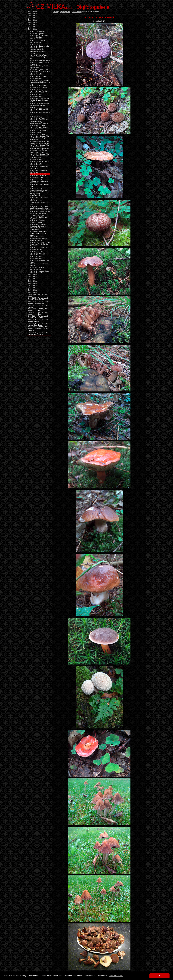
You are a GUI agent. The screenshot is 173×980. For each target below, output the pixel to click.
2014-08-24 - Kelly (36, 163)
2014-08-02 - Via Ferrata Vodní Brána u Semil (38, 151)
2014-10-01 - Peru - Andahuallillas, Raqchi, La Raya (39, 203)
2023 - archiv (32, 289)
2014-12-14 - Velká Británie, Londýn (39, 265)
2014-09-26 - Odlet (36, 177)
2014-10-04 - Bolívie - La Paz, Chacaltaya (38, 218)
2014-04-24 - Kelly (36, 89)
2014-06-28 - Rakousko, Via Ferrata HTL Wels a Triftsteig (40, 142)
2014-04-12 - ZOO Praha (38, 86)
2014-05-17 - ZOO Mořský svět (39, 110)
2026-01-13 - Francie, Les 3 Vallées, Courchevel (38, 313)
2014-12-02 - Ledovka (37, 253)
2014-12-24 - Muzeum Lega (39, 271)
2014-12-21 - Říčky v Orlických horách (37, 268)
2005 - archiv (32, 14)
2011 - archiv (32, 24)
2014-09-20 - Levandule (38, 176)
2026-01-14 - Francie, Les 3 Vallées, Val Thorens (38, 317)
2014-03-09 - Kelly (36, 73)
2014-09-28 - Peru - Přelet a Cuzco (39, 186)
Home (56, 12)
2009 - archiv (32, 21)
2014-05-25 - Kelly (36, 116)
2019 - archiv (32, 282)
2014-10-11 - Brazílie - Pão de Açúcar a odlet (39, 249)
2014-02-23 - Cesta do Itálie (39, 46)
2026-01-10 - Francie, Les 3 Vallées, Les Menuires (38, 303)
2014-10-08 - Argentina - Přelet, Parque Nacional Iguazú (38, 233)
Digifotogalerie (93, 7)
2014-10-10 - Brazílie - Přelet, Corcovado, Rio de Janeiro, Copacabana (40, 244)
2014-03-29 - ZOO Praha (38, 77)
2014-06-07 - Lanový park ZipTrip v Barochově (39, 128)
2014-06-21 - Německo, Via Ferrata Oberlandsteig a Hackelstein (39, 138)
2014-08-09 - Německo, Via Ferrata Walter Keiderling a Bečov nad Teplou (39, 156)
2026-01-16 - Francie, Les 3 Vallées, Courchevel (38, 324)
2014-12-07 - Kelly (36, 257)
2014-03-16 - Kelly (36, 75)
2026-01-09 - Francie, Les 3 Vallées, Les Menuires (38, 299)
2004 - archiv (32, 12)
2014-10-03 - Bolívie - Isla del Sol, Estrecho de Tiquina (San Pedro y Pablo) (40, 213)
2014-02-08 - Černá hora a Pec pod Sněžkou (39, 36)
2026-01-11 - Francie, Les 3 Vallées (38, 306)
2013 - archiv (32, 28)
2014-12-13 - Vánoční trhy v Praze (39, 261)
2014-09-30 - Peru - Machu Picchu (39, 198)
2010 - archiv (32, 23)
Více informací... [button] (116, 976)
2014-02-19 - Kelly (36, 44)
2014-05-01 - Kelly (36, 95)
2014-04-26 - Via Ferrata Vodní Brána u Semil (38, 92)
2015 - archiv (32, 275)
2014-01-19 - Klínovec (37, 32)
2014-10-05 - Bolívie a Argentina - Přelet (37, 222)
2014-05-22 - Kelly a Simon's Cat (40, 114)
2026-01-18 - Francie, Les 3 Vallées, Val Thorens (38, 333)
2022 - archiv (32, 287)
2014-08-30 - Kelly (36, 165)
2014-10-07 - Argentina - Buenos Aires (38, 229)
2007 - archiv (32, 17)
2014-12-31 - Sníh (36, 273)
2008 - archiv (32, 19)
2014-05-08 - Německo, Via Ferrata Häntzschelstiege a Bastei (39, 100)
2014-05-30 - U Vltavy (37, 118)
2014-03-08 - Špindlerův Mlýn (40, 71)
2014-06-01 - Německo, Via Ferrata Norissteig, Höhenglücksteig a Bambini (39, 122)
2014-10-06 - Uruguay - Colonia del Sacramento (38, 225)
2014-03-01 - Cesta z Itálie (39, 69)
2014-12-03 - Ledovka (37, 255)
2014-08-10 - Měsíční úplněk (40, 161)
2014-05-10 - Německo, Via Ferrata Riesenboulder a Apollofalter (39, 105)
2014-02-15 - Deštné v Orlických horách (37, 42)
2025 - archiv (32, 293)
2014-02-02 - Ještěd (37, 33)
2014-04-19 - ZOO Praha (38, 87)
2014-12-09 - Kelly (36, 258)
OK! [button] (159, 976)
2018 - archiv (32, 280)
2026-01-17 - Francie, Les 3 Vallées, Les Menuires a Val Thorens (38, 329)
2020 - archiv (32, 284)
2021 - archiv (32, 285)
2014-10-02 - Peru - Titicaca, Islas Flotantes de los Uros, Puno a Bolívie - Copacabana (40, 208)
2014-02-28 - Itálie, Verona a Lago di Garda (39, 67)
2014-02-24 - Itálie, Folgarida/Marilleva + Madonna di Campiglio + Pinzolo (38, 51)
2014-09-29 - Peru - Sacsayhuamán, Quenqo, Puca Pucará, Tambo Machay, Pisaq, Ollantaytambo (38, 192)
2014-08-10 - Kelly (36, 159)
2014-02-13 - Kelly (36, 39)
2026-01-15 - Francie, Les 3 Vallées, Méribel (38, 321)
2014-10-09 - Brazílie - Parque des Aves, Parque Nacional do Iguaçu (38, 239)
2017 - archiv (32, 278)
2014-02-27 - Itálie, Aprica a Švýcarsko (39, 63)
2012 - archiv (32, 26)
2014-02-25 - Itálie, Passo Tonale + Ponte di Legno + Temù (39, 57)
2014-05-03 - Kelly (36, 96)
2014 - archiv (77, 12)
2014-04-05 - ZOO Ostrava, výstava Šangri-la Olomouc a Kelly (40, 82)
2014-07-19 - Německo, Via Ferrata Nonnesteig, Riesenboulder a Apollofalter (39, 147)
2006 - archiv (32, 15)
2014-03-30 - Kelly (36, 78)
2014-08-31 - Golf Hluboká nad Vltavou (39, 168)
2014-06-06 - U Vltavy (37, 125)
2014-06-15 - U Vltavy (37, 134)
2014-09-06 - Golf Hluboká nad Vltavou (39, 171)
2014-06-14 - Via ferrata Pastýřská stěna (38, 132)
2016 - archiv (32, 276)
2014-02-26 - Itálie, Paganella (40, 60)
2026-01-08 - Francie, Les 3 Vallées (38, 295)
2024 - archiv (32, 291)
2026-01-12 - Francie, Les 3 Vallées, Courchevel (38, 310)
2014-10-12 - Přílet (36, 251)
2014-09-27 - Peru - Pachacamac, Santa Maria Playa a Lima (39, 181)
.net (54, 6)
